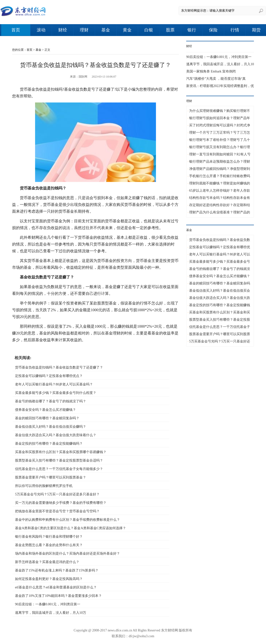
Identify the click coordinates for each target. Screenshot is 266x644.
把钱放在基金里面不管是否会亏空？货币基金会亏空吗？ (57, 511)
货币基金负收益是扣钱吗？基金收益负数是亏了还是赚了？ (59, 367)
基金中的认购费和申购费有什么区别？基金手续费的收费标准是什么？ (67, 520)
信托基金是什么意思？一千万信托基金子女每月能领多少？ (59, 469)
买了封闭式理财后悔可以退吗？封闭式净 (220, 125)
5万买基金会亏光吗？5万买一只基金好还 (220, 341)
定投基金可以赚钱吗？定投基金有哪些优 (220, 247)
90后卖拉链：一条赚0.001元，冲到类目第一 (48, 604)
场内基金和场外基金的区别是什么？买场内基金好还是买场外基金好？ (67, 554)
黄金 (127, 30)
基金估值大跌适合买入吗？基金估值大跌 (220, 298)
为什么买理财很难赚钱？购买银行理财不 (220, 111)
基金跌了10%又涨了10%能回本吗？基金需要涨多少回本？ (58, 596)
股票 (170, 30)
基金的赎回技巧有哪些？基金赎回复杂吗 (220, 283)
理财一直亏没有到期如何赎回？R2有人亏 (220, 154)
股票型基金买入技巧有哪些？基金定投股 (220, 320)
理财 (84, 30)
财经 (63, 30)
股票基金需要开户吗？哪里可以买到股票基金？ (51, 477)
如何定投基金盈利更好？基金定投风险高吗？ (49, 579)
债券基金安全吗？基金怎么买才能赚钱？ (45, 410)
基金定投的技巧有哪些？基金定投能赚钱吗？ (49, 444)
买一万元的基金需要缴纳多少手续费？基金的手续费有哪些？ (61, 503)
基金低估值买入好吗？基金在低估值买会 (220, 291)
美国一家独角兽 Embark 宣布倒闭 (211, 71)
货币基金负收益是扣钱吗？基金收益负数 (220, 240)
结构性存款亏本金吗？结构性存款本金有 (220, 198)
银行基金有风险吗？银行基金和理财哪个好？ (49, 537)
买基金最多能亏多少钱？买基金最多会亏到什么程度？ (56, 393)
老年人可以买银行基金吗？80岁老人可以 (220, 254)
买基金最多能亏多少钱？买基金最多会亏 (220, 262)
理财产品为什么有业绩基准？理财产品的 (220, 212)
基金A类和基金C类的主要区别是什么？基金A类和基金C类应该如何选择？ (70, 528)
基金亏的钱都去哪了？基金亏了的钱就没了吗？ (51, 401)
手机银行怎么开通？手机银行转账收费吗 (220, 176)
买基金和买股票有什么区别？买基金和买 (220, 312)
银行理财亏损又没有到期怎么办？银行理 (220, 147)
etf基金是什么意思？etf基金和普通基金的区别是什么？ (56, 587)
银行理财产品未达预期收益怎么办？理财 (220, 162)
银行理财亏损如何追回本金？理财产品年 (220, 118)
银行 (192, 30)
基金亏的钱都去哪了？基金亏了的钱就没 (220, 269)
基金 (106, 30)
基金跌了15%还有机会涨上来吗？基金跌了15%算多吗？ (57, 570)
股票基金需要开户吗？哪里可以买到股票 (220, 334)
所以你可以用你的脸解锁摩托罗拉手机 (44, 486)
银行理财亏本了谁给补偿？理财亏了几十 (220, 140)
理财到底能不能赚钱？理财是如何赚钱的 (220, 183)
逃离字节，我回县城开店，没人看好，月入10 (220, 64)
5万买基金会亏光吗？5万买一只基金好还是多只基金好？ (57, 494)
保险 (213, 30)
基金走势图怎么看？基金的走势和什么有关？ (49, 545)
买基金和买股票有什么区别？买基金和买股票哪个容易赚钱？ (61, 452)
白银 (149, 30)
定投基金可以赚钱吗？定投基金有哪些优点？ (49, 376)
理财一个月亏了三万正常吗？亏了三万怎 (220, 133)
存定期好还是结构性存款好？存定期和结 (220, 205)
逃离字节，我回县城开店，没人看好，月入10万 (51, 613)
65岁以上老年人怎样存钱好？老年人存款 (220, 191)
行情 (235, 30)
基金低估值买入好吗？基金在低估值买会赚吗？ (51, 427)
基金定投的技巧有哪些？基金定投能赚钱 (220, 305)
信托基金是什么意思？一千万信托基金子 (220, 327)
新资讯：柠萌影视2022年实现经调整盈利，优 (220, 86)
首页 (16, 30)
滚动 (41, 30)
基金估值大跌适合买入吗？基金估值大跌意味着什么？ (56, 435)
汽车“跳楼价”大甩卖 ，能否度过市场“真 (216, 79)
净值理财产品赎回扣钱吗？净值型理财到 (220, 169)
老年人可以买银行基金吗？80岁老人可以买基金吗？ (54, 384)
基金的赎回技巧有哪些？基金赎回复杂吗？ (47, 418)
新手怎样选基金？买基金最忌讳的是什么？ (47, 562)
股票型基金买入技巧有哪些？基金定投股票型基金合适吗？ (59, 460)
